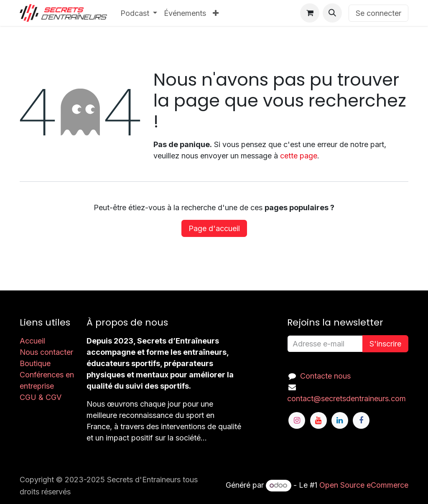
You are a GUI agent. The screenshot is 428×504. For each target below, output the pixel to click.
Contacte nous (325, 376)
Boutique (35, 363)
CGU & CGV (41, 397)
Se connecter (378, 13)
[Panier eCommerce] (310, 13)
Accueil (32, 341)
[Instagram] (297, 420)
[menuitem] (139, 13)
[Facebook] (361, 420)
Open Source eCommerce (364, 485)
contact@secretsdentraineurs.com (346, 398)
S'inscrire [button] (385, 344)
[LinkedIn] (340, 420)
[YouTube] (318, 420)
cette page (299, 156)
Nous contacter (46, 352)
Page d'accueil (214, 228)
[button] (332, 13)
